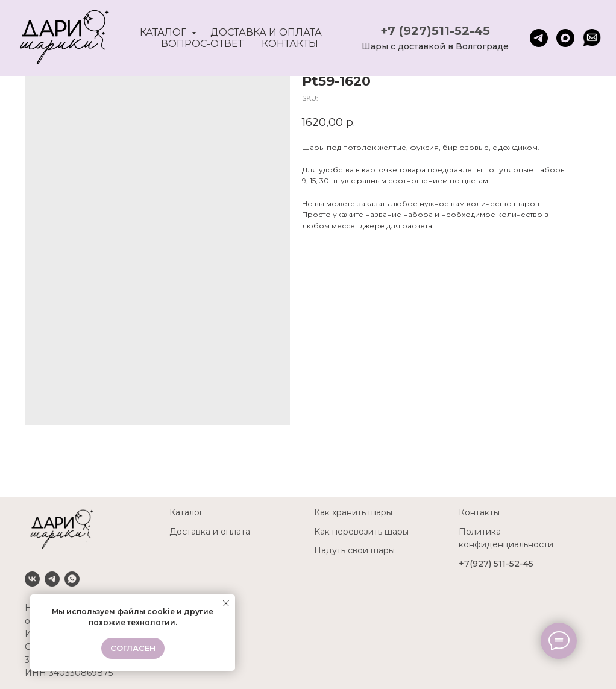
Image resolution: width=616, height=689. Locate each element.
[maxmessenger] (565, 38)
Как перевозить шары (361, 532)
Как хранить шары (353, 512)
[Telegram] (52, 579)
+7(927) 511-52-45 (496, 564)
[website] (592, 38)
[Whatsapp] (72, 579)
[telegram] (539, 38)
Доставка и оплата (266, 32)
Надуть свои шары (354, 550)
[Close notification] (226, 603)
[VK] (32, 579)
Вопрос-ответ (202, 44)
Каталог (164, 32)
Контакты (290, 44)
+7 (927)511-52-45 (435, 31)
